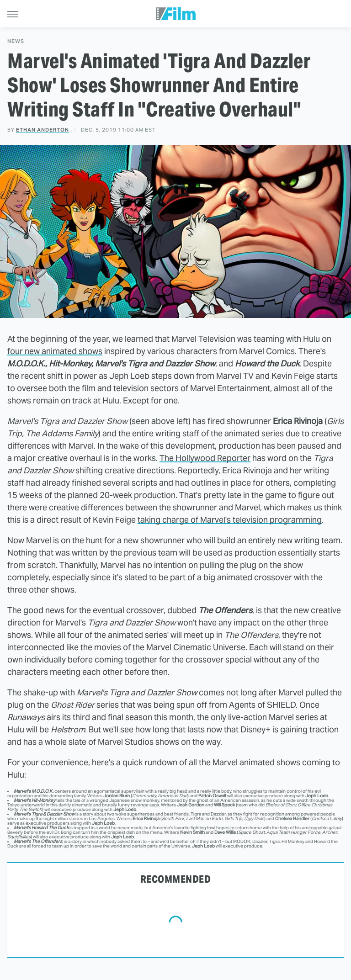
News (16, 41)
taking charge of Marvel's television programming (230, 520)
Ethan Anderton (43, 130)
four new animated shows (55, 351)
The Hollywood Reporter (205, 458)
